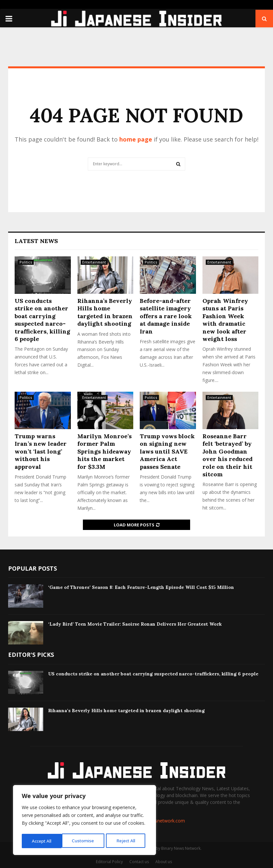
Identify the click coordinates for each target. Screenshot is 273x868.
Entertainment (94, 262)
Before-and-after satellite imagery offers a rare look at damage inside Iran (166, 316)
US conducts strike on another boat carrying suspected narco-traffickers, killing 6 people (42, 320)
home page (136, 139)
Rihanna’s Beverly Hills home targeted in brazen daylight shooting (105, 312)
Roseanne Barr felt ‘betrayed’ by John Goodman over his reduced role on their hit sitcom (227, 455)
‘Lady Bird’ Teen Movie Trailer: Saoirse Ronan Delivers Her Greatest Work (135, 624)
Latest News (36, 241)
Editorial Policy (109, 862)
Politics (26, 262)
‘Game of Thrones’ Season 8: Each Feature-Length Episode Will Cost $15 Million (141, 587)
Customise (43, 841)
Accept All (127, 841)
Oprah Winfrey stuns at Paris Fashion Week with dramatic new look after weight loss (225, 320)
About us (164, 862)
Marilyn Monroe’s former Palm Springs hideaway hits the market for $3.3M (104, 451)
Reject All (85, 841)
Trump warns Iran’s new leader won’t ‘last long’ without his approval (41, 451)
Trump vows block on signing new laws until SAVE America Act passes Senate (167, 451)
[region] (84, 821)
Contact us (139, 862)
